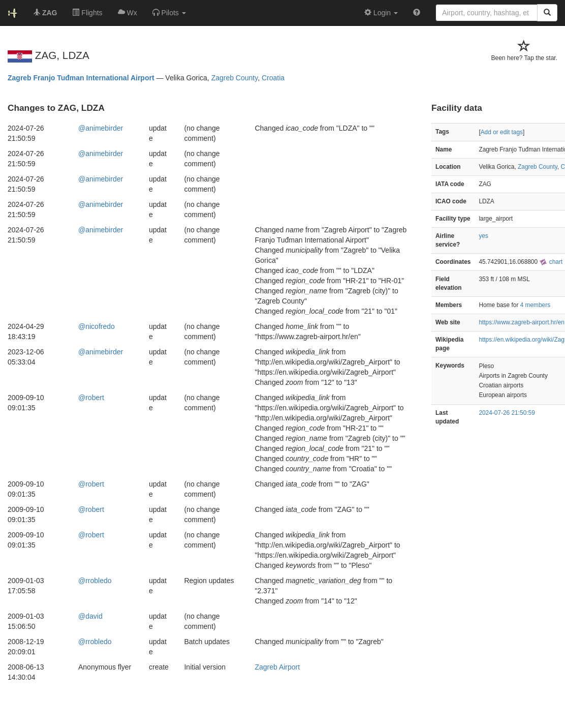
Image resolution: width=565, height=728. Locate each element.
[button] (169, 13)
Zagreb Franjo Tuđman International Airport (81, 78)
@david (90, 616)
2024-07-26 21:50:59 (507, 413)
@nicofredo (97, 326)
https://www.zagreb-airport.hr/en (522, 322)
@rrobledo (95, 581)
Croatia (273, 78)
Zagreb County (235, 78)
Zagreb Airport (277, 667)
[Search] (547, 13)
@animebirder (101, 128)
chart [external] (551, 262)
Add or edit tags (502, 132)
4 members (535, 305)
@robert (91, 398)
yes (483, 236)
